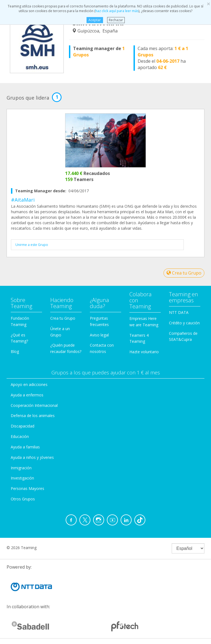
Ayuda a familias (25, 447)
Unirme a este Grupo (32, 245)
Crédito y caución (184, 323)
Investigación (22, 478)
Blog (15, 351)
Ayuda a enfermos (27, 395)
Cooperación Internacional (34, 405)
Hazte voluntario (144, 352)
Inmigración (21, 468)
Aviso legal (99, 335)
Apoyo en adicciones (29, 384)
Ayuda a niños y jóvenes (32, 457)
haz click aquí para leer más (117, 11)
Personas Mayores (27, 488)
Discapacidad (23, 426)
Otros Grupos (23, 499)
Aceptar (95, 20)
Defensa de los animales (33, 416)
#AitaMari (23, 200)
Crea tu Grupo (184, 273)
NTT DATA (179, 312)
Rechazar (116, 20)
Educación (20, 436)
